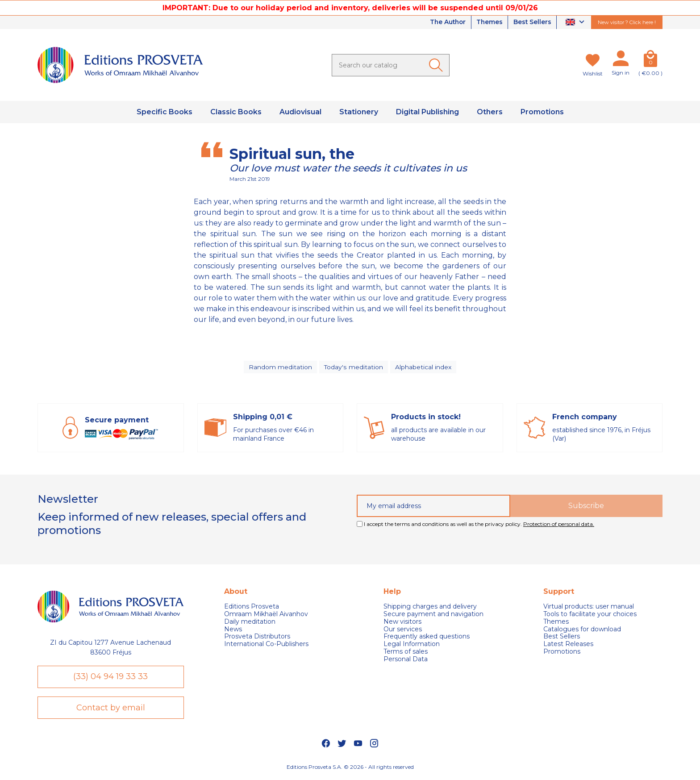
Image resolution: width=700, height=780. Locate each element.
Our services (403, 630)
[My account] (621, 60)
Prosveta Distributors (257, 638)
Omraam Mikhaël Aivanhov (266, 615)
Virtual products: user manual (589, 608)
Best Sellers (532, 22)
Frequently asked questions (427, 638)
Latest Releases (568, 645)
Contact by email (111, 709)
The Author (445, 22)
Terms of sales (406, 653)
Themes (488, 22)
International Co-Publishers (266, 645)
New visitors (402, 623)
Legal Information (412, 645)
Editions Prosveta (252, 608)
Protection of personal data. (559, 525)
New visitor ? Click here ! (627, 22)
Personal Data (406, 660)
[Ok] (437, 65)
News (233, 630)
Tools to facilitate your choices (590, 615)
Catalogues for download (582, 630)
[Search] (391, 65)
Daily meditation (250, 623)
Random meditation (281, 367)
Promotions (562, 653)
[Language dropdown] (576, 23)
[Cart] (650, 60)
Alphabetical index (423, 367)
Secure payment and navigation (433, 615)
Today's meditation (354, 367)
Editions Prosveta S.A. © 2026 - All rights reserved (350, 769)
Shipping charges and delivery (430, 608)
